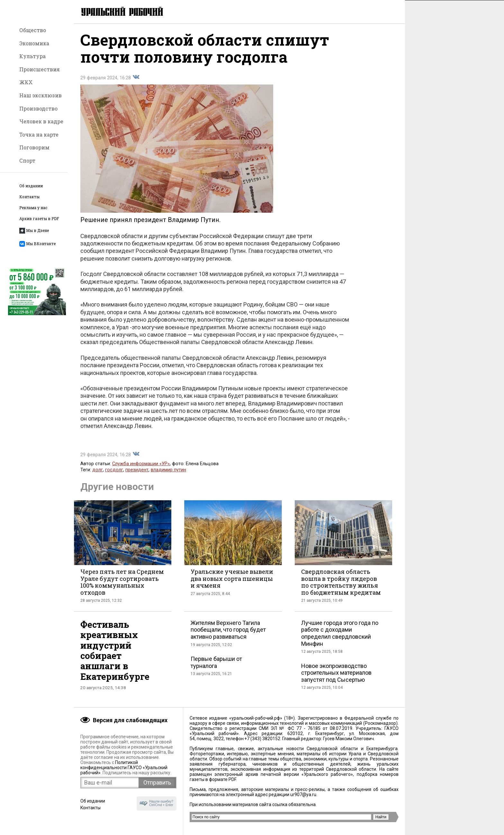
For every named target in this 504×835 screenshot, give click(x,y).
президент (137, 470)
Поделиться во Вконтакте (136, 77)
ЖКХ (26, 82)
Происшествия (40, 69)
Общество (33, 30)
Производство (38, 108)
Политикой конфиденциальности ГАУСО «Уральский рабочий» (124, 768)
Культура (32, 56)
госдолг (114, 470)
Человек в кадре (41, 121)
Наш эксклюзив (40, 95)
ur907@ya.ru (303, 795)
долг (98, 470)
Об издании (31, 186)
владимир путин (168, 470)
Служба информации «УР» (141, 464)
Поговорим (34, 147)
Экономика (34, 43)
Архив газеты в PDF (39, 219)
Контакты (29, 197)
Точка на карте (39, 134)
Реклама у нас (33, 208)
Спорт (27, 160)
